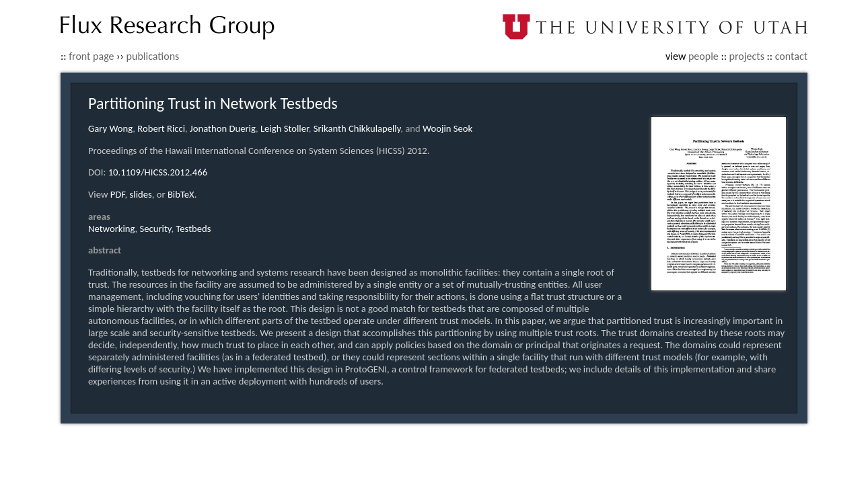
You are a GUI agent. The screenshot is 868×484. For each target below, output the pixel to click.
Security (156, 229)
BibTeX (181, 194)
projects (747, 56)
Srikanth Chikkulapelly (357, 128)
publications (153, 56)
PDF (118, 194)
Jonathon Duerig (223, 128)
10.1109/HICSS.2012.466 (158, 172)
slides (141, 194)
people (703, 56)
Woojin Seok (447, 128)
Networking (112, 229)
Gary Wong (110, 128)
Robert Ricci (161, 128)
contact (791, 56)
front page (91, 56)
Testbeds (193, 229)
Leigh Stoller (285, 128)
